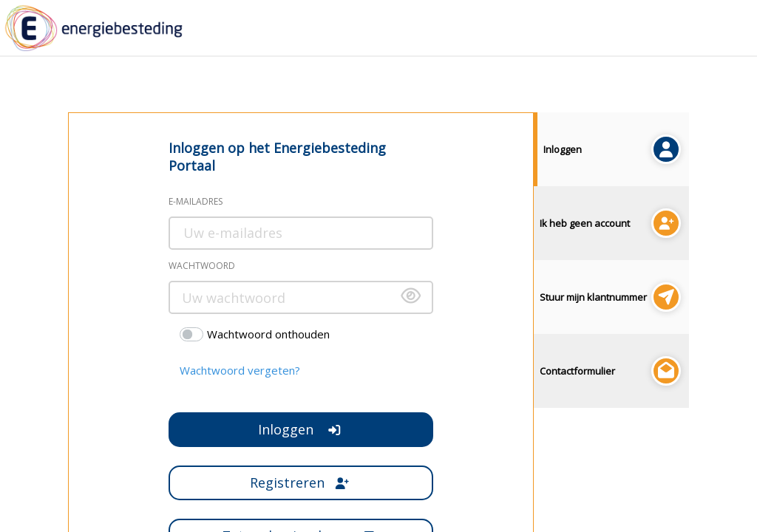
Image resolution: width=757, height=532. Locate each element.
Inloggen (301, 429)
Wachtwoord (202, 266)
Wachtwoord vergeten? (240, 370)
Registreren (300, 482)
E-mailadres (196, 201)
